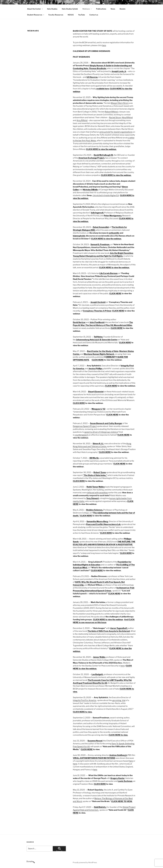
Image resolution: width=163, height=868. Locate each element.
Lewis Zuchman (125, 781)
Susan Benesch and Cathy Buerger (106, 423)
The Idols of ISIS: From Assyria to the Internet (109, 631)
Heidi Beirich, (100, 807)
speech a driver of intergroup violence (101, 432)
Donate (122, 9)
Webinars (87, 9)
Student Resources (36, 15)
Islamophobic (79, 236)
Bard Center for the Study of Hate (103, 351)
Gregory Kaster (118, 778)
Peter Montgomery (113, 216)
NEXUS (71, 15)
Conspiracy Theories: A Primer (97, 311)
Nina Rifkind (127, 118)
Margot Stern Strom (120, 103)
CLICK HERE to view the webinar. (114, 268)
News (113, 9)
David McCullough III (103, 155)
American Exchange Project (91, 158)
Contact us (94, 15)
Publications (101, 9)
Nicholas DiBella (90, 190)
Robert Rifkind (111, 112)
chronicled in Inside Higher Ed (106, 195)
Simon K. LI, (98, 444)
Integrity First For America (85, 700)
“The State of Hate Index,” (95, 475)
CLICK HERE (115, 294)
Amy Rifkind (82, 120)
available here (103, 89)
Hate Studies (52, 9)
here (104, 45)
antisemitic (114, 233)
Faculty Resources (56, 15)
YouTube (81, 15)
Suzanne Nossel (95, 741)
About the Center (35, 9)
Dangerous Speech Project (85, 426)
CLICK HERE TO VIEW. (122, 801)
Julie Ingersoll (97, 213)
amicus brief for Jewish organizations (116, 132)
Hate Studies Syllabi (70, 9)
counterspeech (81, 435)
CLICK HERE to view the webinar (108, 620)
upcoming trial (119, 700)
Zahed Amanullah (101, 227)
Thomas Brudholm (98, 68)
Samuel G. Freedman (100, 244)
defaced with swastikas (97, 493)
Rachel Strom (115, 118)
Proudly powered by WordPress (85, 862)
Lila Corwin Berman (109, 273)
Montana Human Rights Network (99, 354)
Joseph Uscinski (98, 302)
